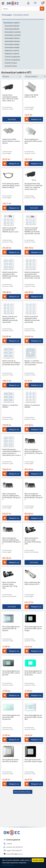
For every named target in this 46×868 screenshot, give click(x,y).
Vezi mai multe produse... (23, 792)
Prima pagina (7, 15)
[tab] (23, 840)
